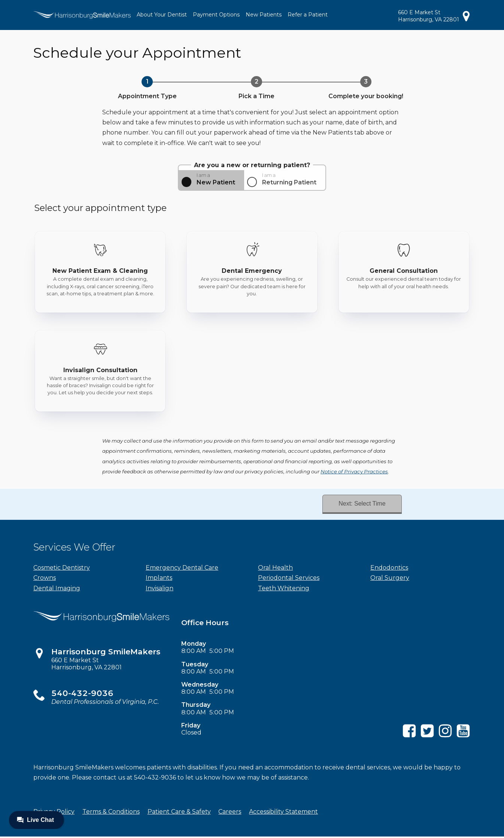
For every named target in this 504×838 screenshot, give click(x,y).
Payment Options (216, 15)
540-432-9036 (82, 695)
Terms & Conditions (111, 813)
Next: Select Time (360, 504)
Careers (230, 813)
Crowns (45, 579)
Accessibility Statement (283, 813)
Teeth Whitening (284, 589)
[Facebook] (409, 738)
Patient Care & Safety (179, 813)
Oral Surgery (390, 579)
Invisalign (160, 589)
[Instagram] (445, 738)
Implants (159, 579)
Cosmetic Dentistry (62, 569)
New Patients (264, 15)
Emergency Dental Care (182, 569)
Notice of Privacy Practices (354, 471)
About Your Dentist (162, 15)
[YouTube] (463, 738)
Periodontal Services (289, 579)
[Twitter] (427, 738)
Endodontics (389, 569)
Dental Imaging (57, 589)
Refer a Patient (308, 15)
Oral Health (275, 569)
